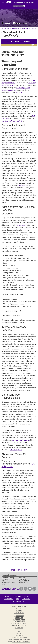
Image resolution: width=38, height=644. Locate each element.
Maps (12, 601)
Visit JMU (19, 611)
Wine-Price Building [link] (8, 578)
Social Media (26, 599)
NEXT (25, 570)
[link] (21, 590)
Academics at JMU (19, 613)
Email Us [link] (22, 578)
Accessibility (8, 599)
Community (20, 601)
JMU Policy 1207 (16, 450)
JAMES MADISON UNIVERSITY (21, 642)
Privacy (26, 596)
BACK (13, 570)
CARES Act (19, 633)
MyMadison (20, 93)
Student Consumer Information (19, 638)
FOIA (19, 631)
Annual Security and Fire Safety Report (19, 640)
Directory (17, 596)
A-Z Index (8, 596)
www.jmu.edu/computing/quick (12, 121)
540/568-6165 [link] (24, 579)
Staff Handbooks (8, 28)
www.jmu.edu (22, 225)
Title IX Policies (19, 635)
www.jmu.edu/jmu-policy (21, 440)
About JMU (19, 609)
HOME (19, 570)
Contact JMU (19, 628)
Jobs (17, 599)
